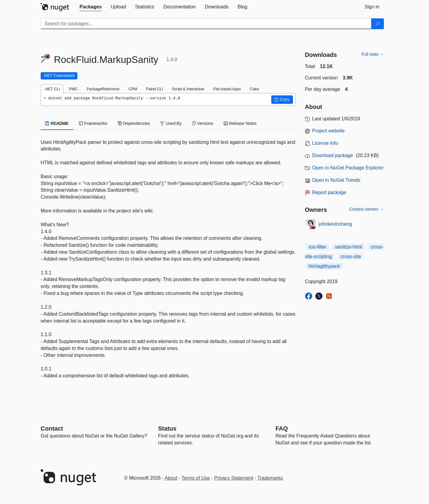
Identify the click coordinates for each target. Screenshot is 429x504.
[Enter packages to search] (206, 24)
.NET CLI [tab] (52, 89)
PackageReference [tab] (103, 89)
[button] (282, 100)
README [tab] (57, 123)
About (171, 478)
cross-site (351, 257)
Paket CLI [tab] (154, 89)
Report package (329, 192)
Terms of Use (196, 478)
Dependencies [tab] (134, 123)
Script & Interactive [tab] (188, 89)
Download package (333, 155)
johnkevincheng (335, 224)
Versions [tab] (203, 123)
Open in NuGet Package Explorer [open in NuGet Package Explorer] (348, 168)
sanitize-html (349, 247)
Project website (329, 131)
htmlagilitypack (324, 266)
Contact (52, 428)
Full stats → (373, 54)
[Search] (378, 24)
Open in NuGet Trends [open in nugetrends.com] (336, 180)
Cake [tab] (254, 89)
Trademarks (270, 478)
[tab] (91, 7)
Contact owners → (367, 209)
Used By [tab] (171, 123)
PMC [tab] (73, 89)
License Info (325, 143)
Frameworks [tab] (93, 123)
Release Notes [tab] (240, 123)
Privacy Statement (234, 478)
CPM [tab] (133, 89)
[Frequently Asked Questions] (282, 428)
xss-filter (318, 247)
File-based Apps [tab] (227, 89)
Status (167, 428)
